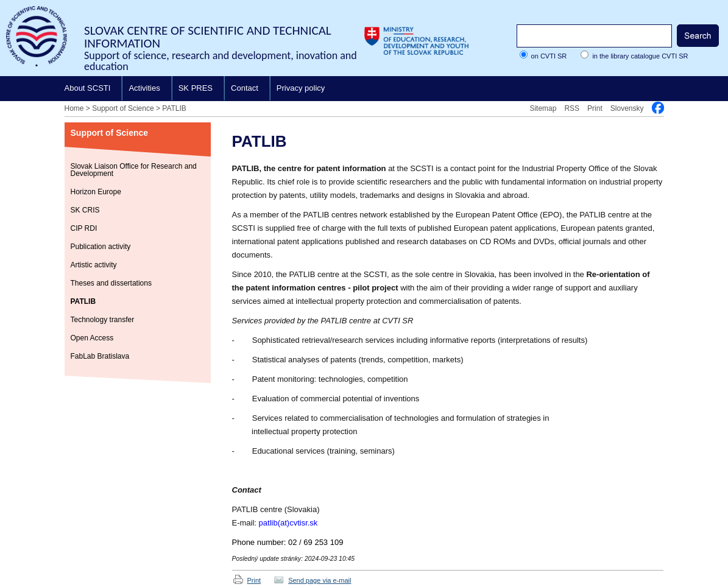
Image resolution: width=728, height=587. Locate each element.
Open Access (92, 338)
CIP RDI (84, 228)
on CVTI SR (549, 56)
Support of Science (123, 108)
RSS (572, 108)
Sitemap (543, 108)
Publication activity (101, 247)
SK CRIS (85, 210)
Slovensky (627, 108)
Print (595, 108)
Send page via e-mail (320, 580)
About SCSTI (88, 88)
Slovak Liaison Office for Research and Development (134, 170)
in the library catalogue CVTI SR (640, 56)
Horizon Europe (96, 192)
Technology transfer (103, 320)
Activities (144, 88)
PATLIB (174, 108)
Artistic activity (94, 265)
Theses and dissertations (111, 283)
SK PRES (196, 88)
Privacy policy (301, 88)
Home (74, 108)
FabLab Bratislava (100, 356)
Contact (245, 88)
